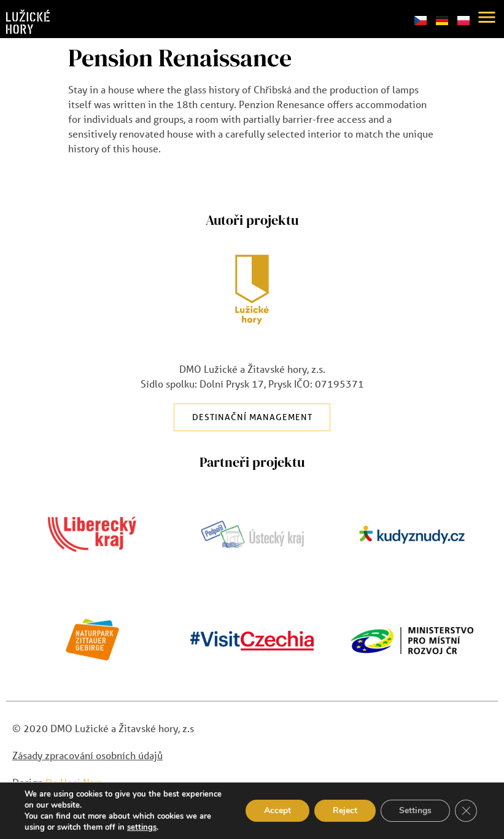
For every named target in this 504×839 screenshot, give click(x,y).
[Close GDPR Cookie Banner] (466, 811)
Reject (345, 810)
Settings (415, 810)
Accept (277, 810)
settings (142, 827)
